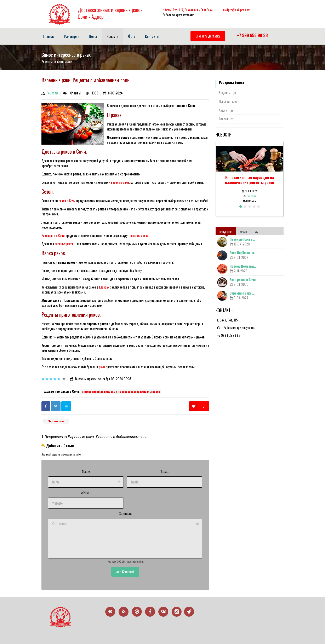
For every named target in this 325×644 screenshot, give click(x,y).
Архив (244, 232)
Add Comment (125, 572)
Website (86, 493)
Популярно (226, 232)
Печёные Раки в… (242, 239)
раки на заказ (139, 236)
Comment (125, 514)
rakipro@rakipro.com (237, 10)
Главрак (104, 287)
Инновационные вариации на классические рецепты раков (121, 392)
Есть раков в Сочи (243, 280)
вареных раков (64, 244)
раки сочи (56, 421)
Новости (228, 101)
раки (102, 367)
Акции (226, 110)
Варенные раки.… (242, 293)
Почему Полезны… (243, 266)
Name (86, 472)
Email (165, 472)
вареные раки (120, 182)
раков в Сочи (67, 201)
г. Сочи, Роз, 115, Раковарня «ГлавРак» (188, 10)
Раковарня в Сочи (53, 236)
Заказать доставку (208, 36)
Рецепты (52, 93)
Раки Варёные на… (243, 253)
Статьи (227, 119)
